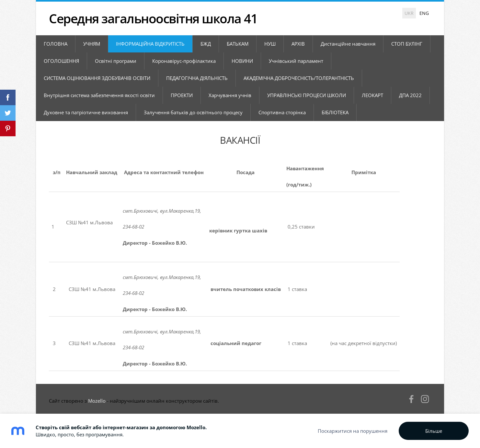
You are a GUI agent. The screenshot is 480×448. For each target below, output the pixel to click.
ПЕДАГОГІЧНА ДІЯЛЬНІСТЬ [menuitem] (197, 78)
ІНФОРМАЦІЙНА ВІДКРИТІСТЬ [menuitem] (150, 44)
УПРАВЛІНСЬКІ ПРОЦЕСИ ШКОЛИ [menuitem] (307, 95)
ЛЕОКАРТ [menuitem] (372, 95)
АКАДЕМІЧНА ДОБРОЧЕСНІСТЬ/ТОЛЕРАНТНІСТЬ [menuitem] (299, 78)
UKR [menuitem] (409, 13)
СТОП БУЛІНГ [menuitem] (407, 44)
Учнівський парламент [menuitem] (296, 61)
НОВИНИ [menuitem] (242, 61)
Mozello (97, 401)
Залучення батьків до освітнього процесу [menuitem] (193, 112)
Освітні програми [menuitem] (116, 61)
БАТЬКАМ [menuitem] (238, 44)
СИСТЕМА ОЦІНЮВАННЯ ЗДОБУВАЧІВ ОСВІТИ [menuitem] (97, 78)
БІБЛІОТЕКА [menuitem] (335, 112)
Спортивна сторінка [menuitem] (282, 112)
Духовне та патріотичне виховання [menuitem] (86, 112)
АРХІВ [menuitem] (298, 44)
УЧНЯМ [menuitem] (92, 44)
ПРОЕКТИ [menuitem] (182, 95)
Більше (434, 431)
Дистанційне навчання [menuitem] (348, 44)
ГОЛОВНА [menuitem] (56, 44)
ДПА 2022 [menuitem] (410, 95)
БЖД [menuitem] (206, 44)
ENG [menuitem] (424, 13)
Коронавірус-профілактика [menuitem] (184, 61)
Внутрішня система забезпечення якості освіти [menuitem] (99, 95)
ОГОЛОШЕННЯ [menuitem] (61, 61)
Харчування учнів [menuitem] (230, 95)
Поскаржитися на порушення (353, 431)
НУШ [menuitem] (270, 44)
